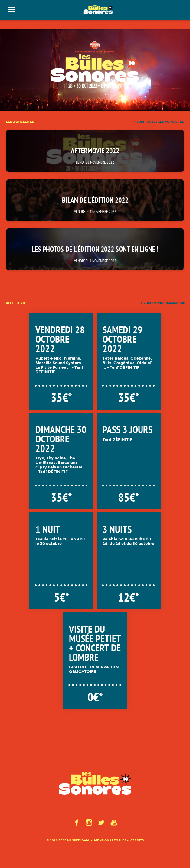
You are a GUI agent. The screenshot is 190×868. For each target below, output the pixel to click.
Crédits (137, 840)
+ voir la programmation (163, 303)
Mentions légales (110, 840)
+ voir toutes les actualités (159, 122)
